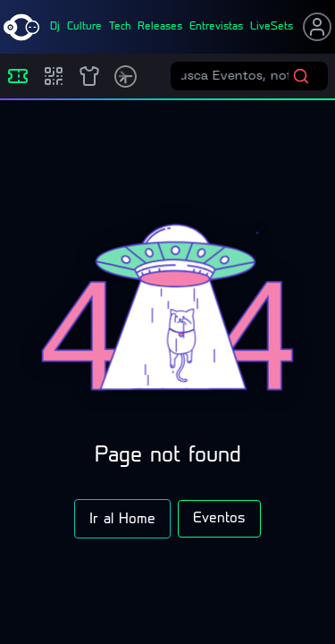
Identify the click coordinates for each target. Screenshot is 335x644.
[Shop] (89, 76)
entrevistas (216, 27)
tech (120, 27)
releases (160, 27)
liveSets (272, 27)
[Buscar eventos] (237, 76)
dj (55, 27)
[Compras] (54, 76)
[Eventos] (18, 76)
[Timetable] (126, 76)
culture (84, 27)
